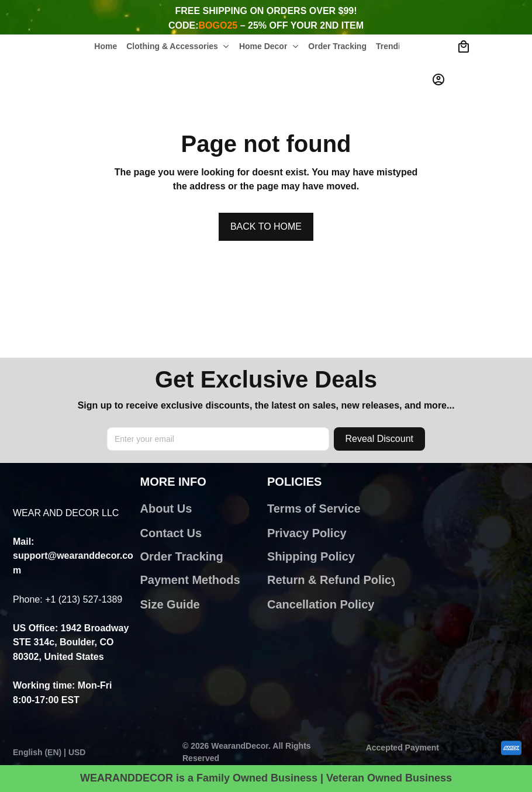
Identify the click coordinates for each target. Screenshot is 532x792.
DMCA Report (121, 752)
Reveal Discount (380, 439)
